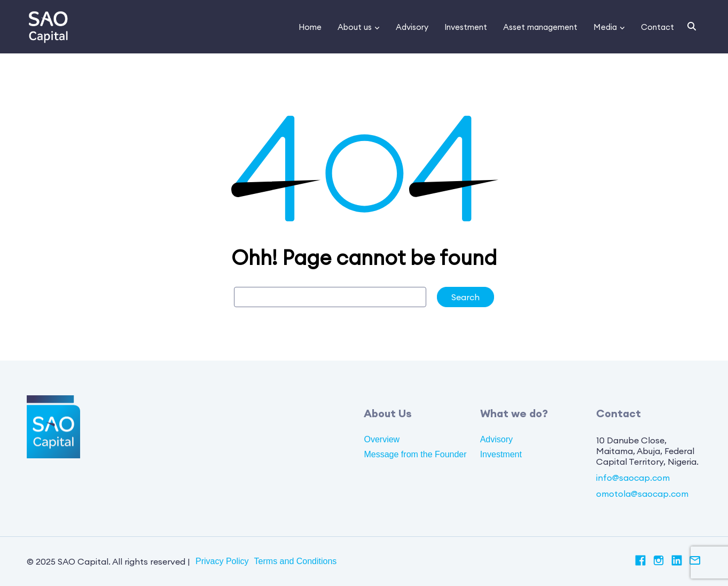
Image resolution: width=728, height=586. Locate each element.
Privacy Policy (222, 561)
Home (310, 27)
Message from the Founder (415, 454)
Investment (466, 27)
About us (355, 27)
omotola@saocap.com (642, 494)
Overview (382, 439)
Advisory (412, 27)
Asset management (540, 27)
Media (605, 27)
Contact (657, 27)
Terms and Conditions (296, 561)
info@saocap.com (633, 478)
